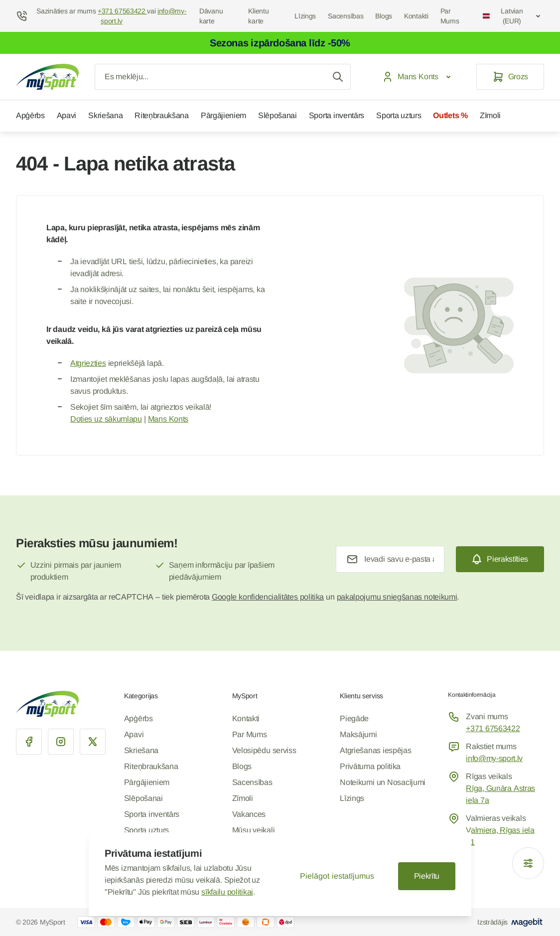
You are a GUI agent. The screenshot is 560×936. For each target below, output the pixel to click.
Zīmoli (490, 115)
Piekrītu (427, 876)
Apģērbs (30, 115)
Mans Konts (168, 419)
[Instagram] (61, 742)
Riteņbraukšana (162, 115)
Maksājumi (358, 734)
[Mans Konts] (418, 77)
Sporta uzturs (399, 115)
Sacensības (346, 16)
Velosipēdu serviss (264, 750)
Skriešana (105, 115)
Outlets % (450, 115)
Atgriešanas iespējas (375, 750)
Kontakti (416, 16)
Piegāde (354, 718)
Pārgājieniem (223, 115)
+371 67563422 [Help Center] (122, 11)
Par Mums (450, 16)
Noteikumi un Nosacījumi (383, 782)
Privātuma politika (370, 766)
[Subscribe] (500, 559)
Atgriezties (88, 363)
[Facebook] (29, 742)
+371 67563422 (493, 728)
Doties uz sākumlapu (106, 419)
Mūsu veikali (254, 830)
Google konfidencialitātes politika (268, 597)
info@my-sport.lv (494, 758)
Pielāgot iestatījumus (337, 876)
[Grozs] (510, 77)
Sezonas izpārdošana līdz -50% (280, 43)
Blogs (384, 16)
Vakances (249, 814)
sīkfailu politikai (227, 892)
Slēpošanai (278, 115)
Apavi (67, 115)
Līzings (305, 16)
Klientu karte (258, 16)
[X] (93, 742)
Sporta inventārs (337, 115)
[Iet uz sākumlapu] (47, 77)
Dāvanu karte (211, 16)
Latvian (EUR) (512, 16)
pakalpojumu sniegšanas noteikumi (397, 597)
